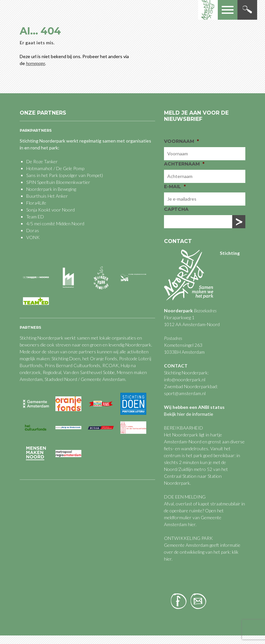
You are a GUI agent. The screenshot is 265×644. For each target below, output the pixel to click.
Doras (33, 230)
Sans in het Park (42, 175)
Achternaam (184, 164)
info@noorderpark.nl (185, 379)
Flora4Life (36, 203)
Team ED (35, 217)
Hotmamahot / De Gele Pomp (55, 168)
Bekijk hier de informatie (189, 414)
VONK (33, 237)
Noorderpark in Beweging (51, 189)
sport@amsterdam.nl (185, 393)
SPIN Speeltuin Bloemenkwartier (58, 182)
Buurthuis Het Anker (47, 196)
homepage (35, 63)
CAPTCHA (176, 209)
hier (192, 524)
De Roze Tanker (42, 161)
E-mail (175, 187)
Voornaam (181, 141)
